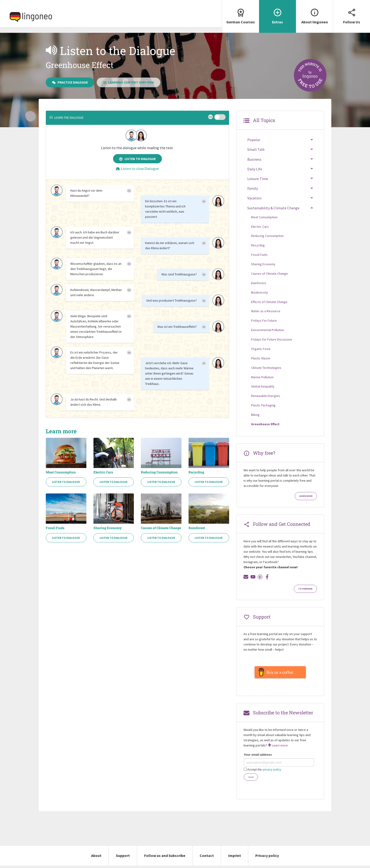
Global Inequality (263, 386)
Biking (255, 415)
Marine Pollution (262, 377)
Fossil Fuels (55, 528)
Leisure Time (258, 179)
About (96, 858)
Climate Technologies (266, 368)
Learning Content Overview (129, 82)
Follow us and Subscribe (165, 858)
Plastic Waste (261, 358)
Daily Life (255, 169)
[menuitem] (240, 16)
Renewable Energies (266, 396)
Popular (254, 140)
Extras (277, 12)
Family (253, 188)
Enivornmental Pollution (268, 330)
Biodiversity (260, 292)
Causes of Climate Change (161, 528)
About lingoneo (315, 12)
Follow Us (352, 12)
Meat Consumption (61, 472)
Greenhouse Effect (265, 424)
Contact (207, 858)
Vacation (254, 198)
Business (254, 159)
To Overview (305, 589)
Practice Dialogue (70, 82)
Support (123, 858)
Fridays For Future (264, 320)
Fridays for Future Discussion (272, 339)
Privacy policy (267, 858)
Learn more (306, 496)
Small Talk (256, 149)
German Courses (240, 12)
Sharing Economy (108, 528)
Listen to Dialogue (137, 159)
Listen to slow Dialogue (137, 169)
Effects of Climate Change (269, 302)
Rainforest (197, 528)
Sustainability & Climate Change (273, 208)
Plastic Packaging (263, 405)
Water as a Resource (266, 311)
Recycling (196, 472)
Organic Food (261, 349)
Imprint (235, 858)
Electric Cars (103, 472)
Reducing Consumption (159, 472)
